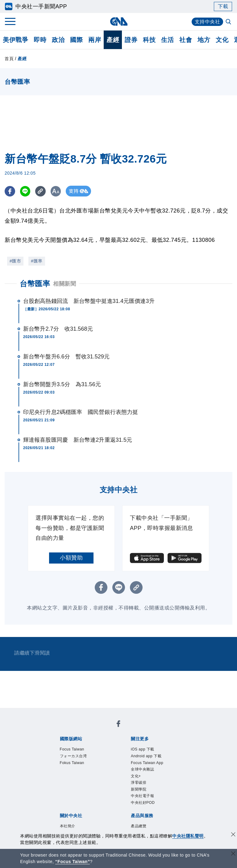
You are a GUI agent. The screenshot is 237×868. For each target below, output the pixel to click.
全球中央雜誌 (142, 769)
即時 (40, 40)
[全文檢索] (229, 22)
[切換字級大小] (57, 191)
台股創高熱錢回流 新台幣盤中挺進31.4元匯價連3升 (89, 301)
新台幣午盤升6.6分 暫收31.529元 (66, 357)
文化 (222, 40)
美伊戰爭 (15, 40)
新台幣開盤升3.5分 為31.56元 (62, 384)
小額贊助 (71, 558)
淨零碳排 (139, 783)
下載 (223, 6)
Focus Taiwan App (147, 763)
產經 (113, 40)
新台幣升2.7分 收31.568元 (58, 329)
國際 (76, 40)
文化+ (136, 776)
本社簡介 (68, 826)
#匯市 (15, 261)
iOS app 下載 (143, 749)
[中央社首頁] (119, 21)
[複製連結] (42, 191)
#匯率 (37, 261)
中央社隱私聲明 (188, 836)
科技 (149, 40)
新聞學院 (139, 789)
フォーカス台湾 (73, 756)
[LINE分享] (26, 191)
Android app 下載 (146, 756)
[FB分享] (10, 191)
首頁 (9, 59)
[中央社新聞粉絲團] (118, 725)
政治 (58, 40)
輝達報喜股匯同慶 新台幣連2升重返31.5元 (78, 440)
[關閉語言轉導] (233, 854)
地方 (204, 40)
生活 (167, 40)
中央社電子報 (142, 796)
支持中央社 (208, 22)
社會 (186, 40)
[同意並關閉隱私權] (233, 835)
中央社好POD (143, 803)
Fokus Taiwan (72, 763)
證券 (131, 40)
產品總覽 (139, 826)
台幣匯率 (35, 284)
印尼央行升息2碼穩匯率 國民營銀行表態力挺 (81, 412)
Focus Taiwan (72, 749)
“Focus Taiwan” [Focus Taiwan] (73, 862)
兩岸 (95, 40)
